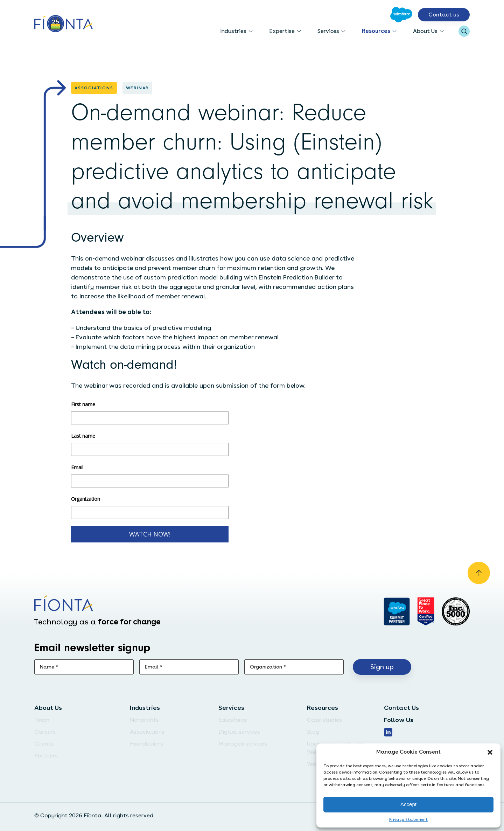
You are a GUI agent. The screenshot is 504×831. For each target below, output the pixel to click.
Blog (313, 732)
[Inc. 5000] (456, 611)
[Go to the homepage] (64, 24)
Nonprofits (144, 720)
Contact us (444, 15)
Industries (233, 31)
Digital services (239, 732)
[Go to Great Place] (426, 611)
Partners (46, 756)
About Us (425, 31)
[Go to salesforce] (397, 611)
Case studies (324, 720)
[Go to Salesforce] (401, 15)
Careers (45, 732)
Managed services (243, 744)
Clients (44, 744)
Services (328, 31)
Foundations (147, 744)
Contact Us (401, 708)
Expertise (282, 31)
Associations (147, 732)
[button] (490, 752)
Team (42, 720)
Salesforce (233, 720)
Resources (376, 31)
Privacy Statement (408, 819)
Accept (408, 804)
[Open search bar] (464, 31)
